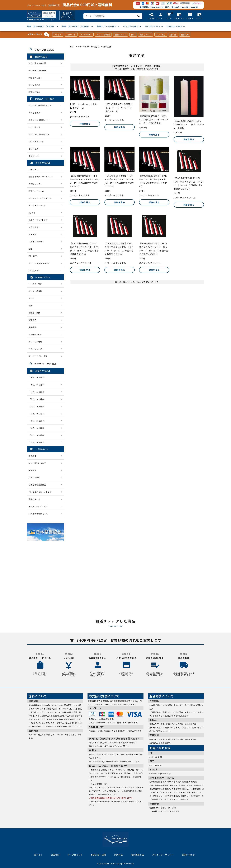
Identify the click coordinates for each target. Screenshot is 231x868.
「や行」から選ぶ (37, 428)
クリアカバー (34, 149)
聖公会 (173, 35)
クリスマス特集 (35, 342)
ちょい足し (161, 35)
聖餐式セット (121, 35)
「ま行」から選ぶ (37, 421)
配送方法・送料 (98, 855)
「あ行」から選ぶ (37, 377)
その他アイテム (153, 26)
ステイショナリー (36, 242)
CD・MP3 (33, 256)
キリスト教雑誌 (103, 35)
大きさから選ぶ (35, 78)
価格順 (148, 66)
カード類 (33, 234)
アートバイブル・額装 (38, 356)
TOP (72, 47)
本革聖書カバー (35, 113)
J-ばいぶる (71, 35)
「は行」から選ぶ (37, 414)
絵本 (133, 35)
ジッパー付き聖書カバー (39, 134)
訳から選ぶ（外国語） (38, 70)
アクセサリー (86, 35)
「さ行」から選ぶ (37, 392)
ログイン (38, 855)
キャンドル (34, 169)
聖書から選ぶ (34, 92)
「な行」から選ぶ (37, 406)
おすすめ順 (137, 66)
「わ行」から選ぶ (37, 442)
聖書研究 (33, 320)
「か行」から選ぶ (37, 385)
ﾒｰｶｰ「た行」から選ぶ (89, 47)
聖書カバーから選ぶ (107, 26)
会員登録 (55, 855)
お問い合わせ (188, 855)
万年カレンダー (35, 184)
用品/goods (34, 270)
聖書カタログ (34, 499)
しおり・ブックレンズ (38, 220)
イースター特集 (35, 284)
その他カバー (34, 156)
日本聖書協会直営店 (37, 485)
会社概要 (33, 456)
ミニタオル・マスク (37, 205)
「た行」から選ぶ (37, 399)
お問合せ (33, 470)
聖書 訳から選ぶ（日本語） (41, 26)
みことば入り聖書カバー (39, 120)
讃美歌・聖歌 (34, 313)
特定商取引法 (137, 855)
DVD (31, 249)
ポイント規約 (34, 477)
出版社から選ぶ (175, 26)
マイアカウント (75, 855)
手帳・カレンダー (36, 349)
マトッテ (58, 35)
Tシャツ (32, 213)
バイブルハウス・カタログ (40, 492)
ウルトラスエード (36, 142)
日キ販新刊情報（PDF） (39, 514)
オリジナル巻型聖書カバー (40, 105)
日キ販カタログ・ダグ (38, 506)
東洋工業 (107, 47)
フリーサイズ (34, 127)
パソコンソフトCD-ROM (39, 263)
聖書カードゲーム (36, 191)
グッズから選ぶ (131, 26)
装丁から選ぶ (34, 85)
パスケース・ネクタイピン (40, 198)
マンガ (32, 298)
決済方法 (119, 855)
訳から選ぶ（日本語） (38, 63)
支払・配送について (37, 463)
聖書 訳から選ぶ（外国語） (76, 26)
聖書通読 (33, 327)
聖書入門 (185, 35)
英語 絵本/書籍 (35, 334)
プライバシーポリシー (163, 855)
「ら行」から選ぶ (37, 435)
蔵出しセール (146, 35)
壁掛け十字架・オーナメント (41, 177)
